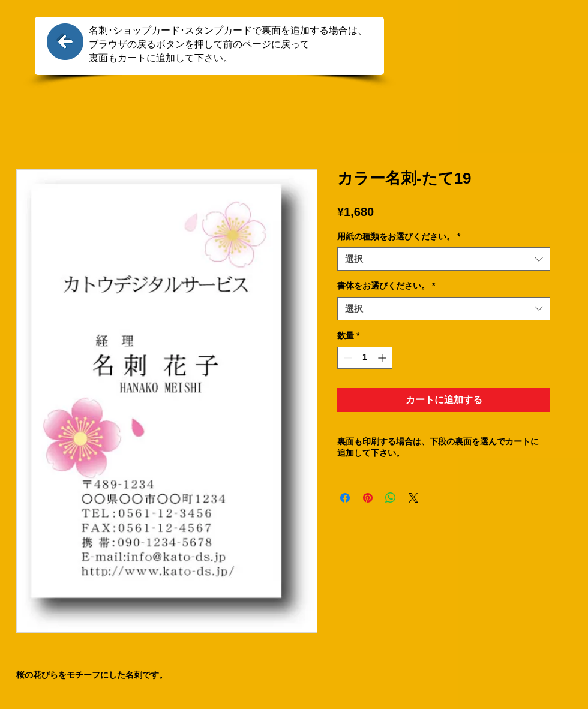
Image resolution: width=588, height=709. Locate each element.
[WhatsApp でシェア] (391, 498)
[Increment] (383, 358)
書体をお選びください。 (386, 286)
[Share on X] (413, 498)
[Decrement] (346, 358)
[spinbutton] (365, 358)
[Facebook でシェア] (345, 498)
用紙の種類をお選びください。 (399, 236)
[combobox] (444, 259)
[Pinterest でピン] (368, 498)
